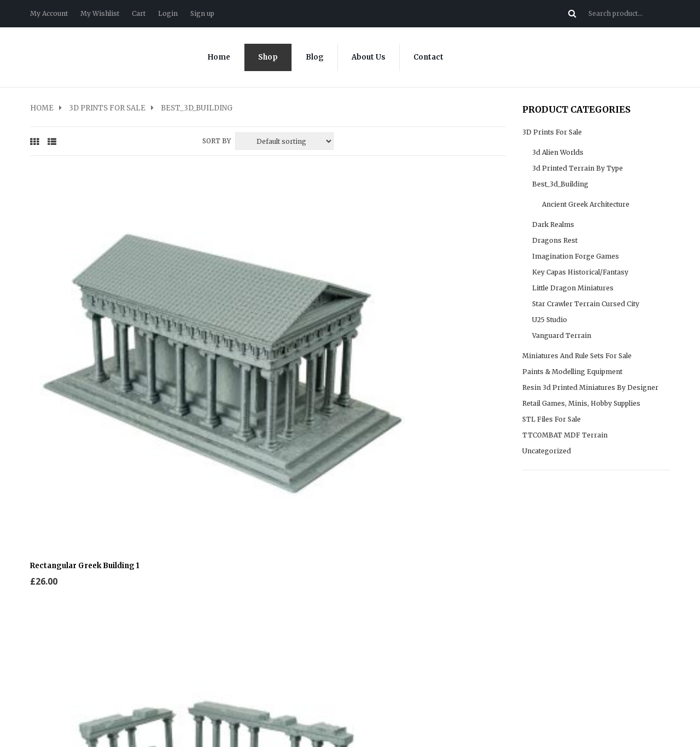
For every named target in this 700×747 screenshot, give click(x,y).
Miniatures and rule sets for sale (577, 356)
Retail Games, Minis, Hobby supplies (581, 403)
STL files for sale (552, 419)
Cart (139, 13)
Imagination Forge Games (576, 256)
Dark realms (553, 224)
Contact (428, 57)
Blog (315, 57)
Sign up (202, 13)
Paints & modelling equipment (572, 372)
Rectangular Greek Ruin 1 (200, 292)
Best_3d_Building (560, 184)
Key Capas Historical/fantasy (580, 272)
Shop (268, 57)
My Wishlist (100, 13)
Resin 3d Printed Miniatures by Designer (590, 387)
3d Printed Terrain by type (577, 168)
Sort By (217, 141)
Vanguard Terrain (562, 335)
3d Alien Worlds (558, 152)
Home (219, 57)
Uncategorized (547, 451)
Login (168, 13)
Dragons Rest (555, 240)
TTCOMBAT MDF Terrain (565, 435)
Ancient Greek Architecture (586, 204)
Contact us (49, 600)
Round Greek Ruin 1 (312, 292)
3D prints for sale (107, 108)
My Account (49, 13)
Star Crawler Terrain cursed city (586, 304)
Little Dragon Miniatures (573, 288)
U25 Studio (550, 320)
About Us (369, 57)
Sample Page (381, 600)
